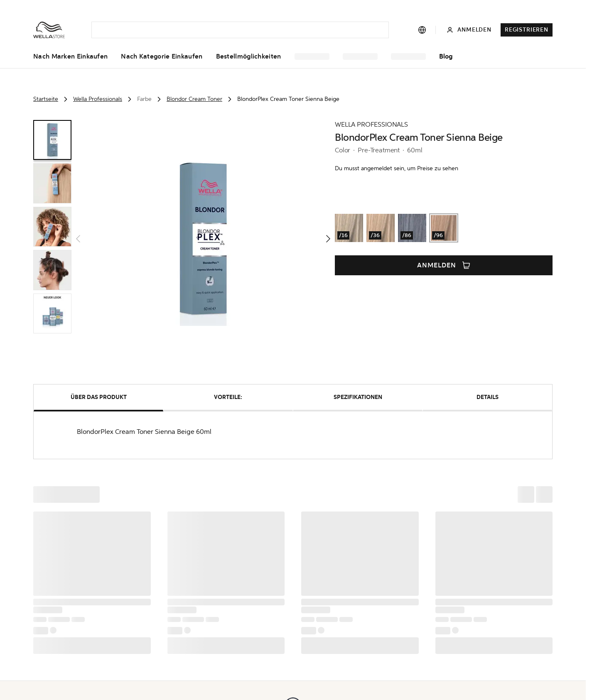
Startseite (46, 99)
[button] (203, 239)
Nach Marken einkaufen (70, 56)
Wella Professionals (98, 99)
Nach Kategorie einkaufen (162, 56)
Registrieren (527, 30)
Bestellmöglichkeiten (249, 56)
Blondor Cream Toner (194, 99)
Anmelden (444, 265)
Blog (446, 56)
